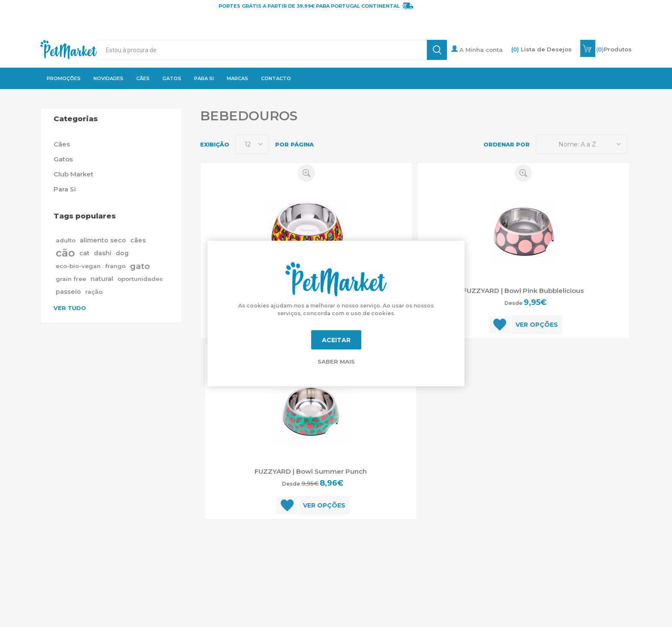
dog (122, 253)
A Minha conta (477, 49)
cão (65, 253)
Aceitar (336, 340)
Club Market (73, 174)
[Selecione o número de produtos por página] (252, 144)
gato (140, 266)
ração (94, 292)
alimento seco (103, 240)
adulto (66, 240)
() (614, 49)
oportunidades (140, 279)
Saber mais (336, 361)
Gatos (63, 159)
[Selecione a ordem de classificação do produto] (582, 144)
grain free (71, 279)
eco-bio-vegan (78, 266)
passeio (68, 292)
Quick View (306, 173)
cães (138, 240)
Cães (62, 144)
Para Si (65, 189)
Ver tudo (70, 308)
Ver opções (537, 325)
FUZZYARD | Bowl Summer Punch (311, 471)
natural (102, 279)
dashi (103, 253)
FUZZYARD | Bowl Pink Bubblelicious (523, 291)
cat (84, 253)
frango (115, 266)
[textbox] (262, 50)
